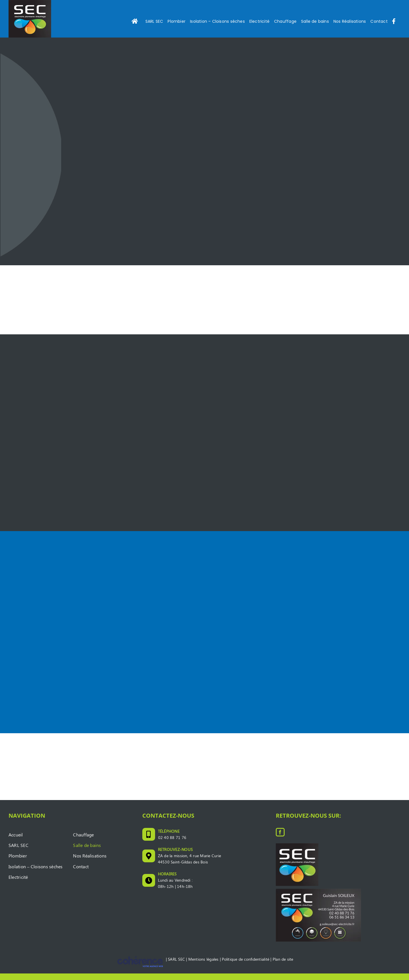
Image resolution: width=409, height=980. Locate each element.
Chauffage (83, 841)
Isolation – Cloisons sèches (36, 873)
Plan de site (283, 966)
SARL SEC (18, 852)
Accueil (16, 841)
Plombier (18, 862)
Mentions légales (204, 966)
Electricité (18, 883)
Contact (81, 873)
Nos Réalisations (90, 862)
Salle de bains (87, 852)
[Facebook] (280, 839)
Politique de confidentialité (246, 966)
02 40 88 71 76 (172, 844)
